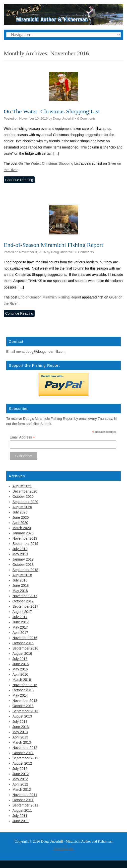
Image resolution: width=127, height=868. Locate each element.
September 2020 (25, 502)
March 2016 (22, 680)
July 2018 (20, 580)
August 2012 (22, 763)
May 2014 (20, 695)
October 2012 (23, 753)
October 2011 (23, 800)
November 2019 (25, 538)
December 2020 (25, 491)
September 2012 (25, 758)
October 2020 (23, 497)
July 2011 (20, 816)
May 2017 (20, 627)
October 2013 (23, 706)
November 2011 (25, 795)
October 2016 (23, 643)
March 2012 (22, 790)
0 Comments (86, 118)
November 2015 (25, 685)
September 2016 (25, 648)
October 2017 (23, 601)
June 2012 (21, 774)
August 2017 (22, 612)
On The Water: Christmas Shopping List (52, 111)
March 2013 (22, 742)
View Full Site (64, 849)
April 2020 (20, 523)
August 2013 (22, 716)
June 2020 (21, 517)
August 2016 (22, 653)
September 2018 (25, 570)
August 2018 (22, 575)
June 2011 (21, 821)
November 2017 (25, 596)
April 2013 (20, 737)
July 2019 (20, 549)
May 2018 (20, 591)
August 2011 (22, 810)
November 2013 (25, 701)
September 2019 (25, 544)
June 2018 (21, 585)
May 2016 (20, 669)
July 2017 (20, 617)
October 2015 (23, 690)
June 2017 (21, 622)
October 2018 (23, 565)
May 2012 (20, 779)
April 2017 (20, 633)
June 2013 (21, 727)
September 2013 (25, 711)
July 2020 (20, 512)
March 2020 (22, 528)
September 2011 (25, 805)
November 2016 (25, 638)
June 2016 (21, 664)
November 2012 (25, 748)
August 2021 (22, 486)
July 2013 (20, 722)
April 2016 (20, 674)
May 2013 (20, 732)
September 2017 (25, 606)
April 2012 (20, 784)
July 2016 (20, 659)
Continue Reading (19, 180)
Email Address (22, 437)
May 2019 (20, 554)
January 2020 (23, 533)
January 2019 (23, 559)
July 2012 (20, 769)
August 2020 (22, 507)
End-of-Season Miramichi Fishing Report (53, 245)
